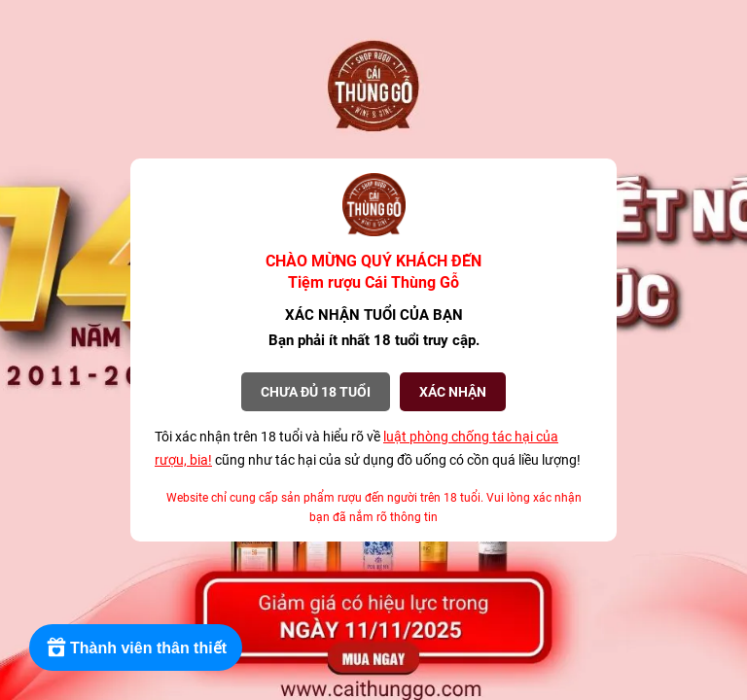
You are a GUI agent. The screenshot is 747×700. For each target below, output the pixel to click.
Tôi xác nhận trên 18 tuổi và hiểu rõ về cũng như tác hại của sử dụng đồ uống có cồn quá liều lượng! (368, 448)
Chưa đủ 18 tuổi (316, 392)
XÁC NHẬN (453, 392)
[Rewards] (136, 647)
